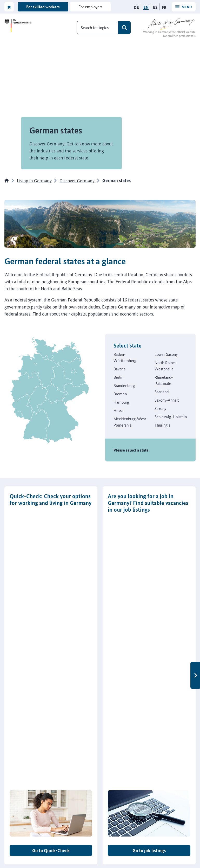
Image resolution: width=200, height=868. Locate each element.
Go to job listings (149, 590)
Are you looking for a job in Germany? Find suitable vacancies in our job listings (148, 503)
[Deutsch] (136, 7)
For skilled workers (43, 7)
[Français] (164, 7)
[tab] (96, 612)
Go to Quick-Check (51, 590)
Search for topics (95, 27)
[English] (146, 7)
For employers (90, 7)
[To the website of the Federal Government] (19, 25)
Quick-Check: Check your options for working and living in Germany (51, 499)
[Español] (155, 7)
